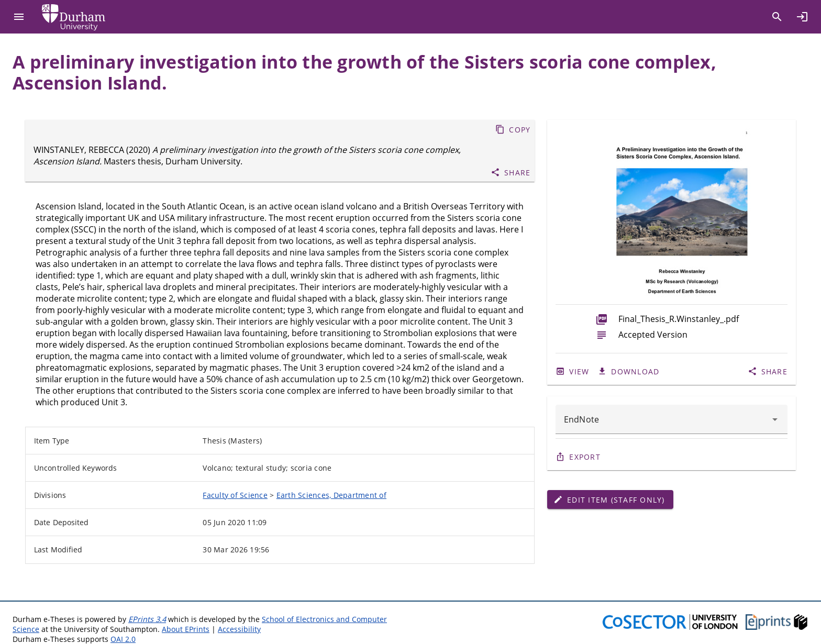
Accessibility (239, 629)
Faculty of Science (235, 495)
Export (585, 457)
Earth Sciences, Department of (331, 495)
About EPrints (186, 629)
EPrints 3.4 (147, 619)
